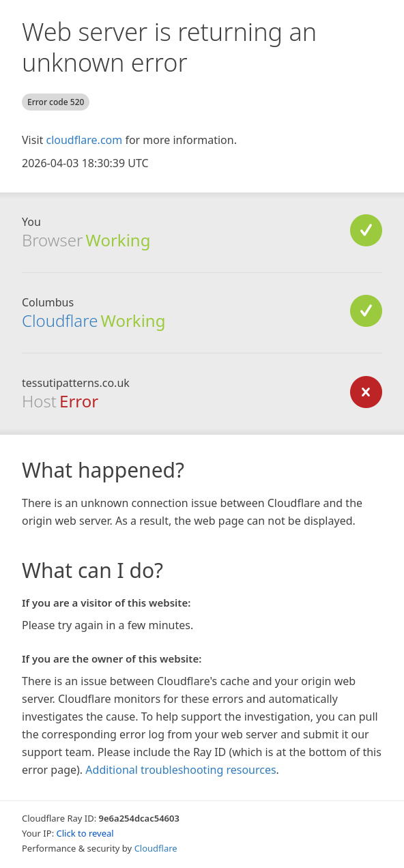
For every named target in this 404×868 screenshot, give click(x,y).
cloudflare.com (84, 140)
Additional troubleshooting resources (181, 770)
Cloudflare (60, 320)
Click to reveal (85, 833)
